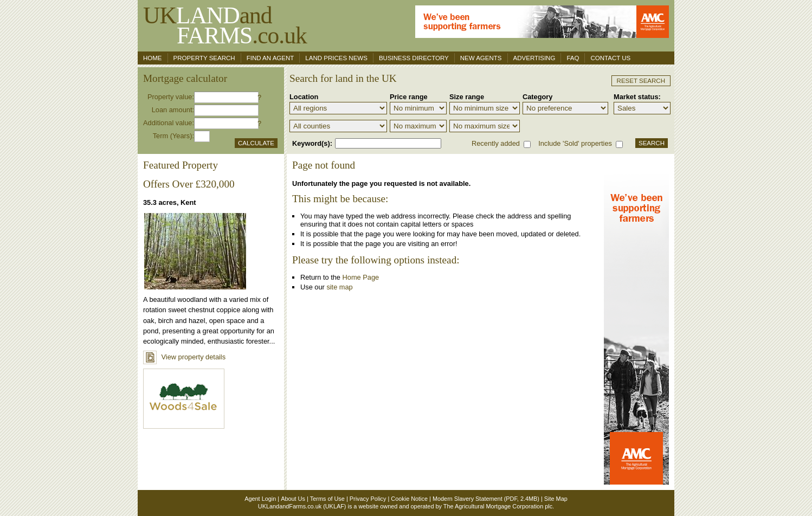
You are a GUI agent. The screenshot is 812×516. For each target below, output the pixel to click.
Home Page (361, 277)
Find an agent (270, 58)
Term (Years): (173, 136)
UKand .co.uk (225, 25)
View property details (184, 357)
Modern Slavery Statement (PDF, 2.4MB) (486, 499)
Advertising (534, 58)
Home (153, 58)
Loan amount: (173, 110)
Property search (204, 58)
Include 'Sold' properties (575, 143)
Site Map (556, 499)
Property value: (171, 97)
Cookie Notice (409, 499)
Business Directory (414, 58)
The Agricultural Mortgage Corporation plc (498, 506)
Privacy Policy (368, 499)
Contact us (610, 58)
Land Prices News (336, 58)
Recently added (496, 143)
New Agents (481, 58)
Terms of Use (327, 499)
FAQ (573, 58)
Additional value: (169, 123)
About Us (293, 499)
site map (339, 287)
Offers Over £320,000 (189, 184)
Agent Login (260, 499)
